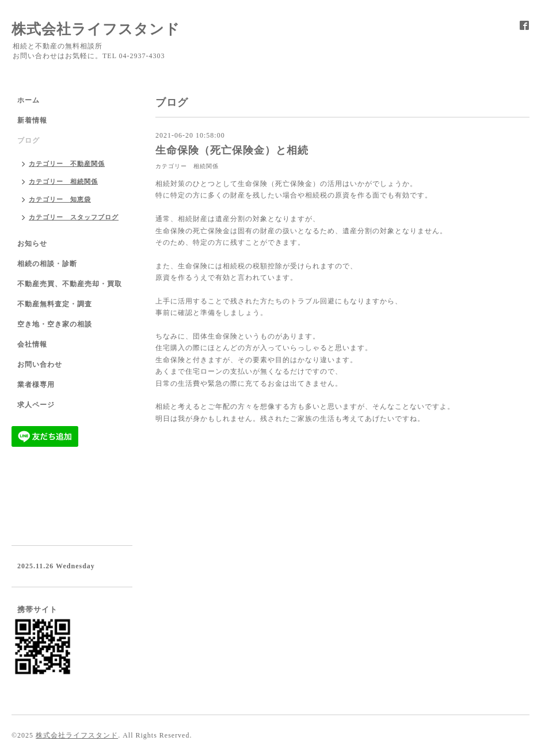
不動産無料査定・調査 (55, 304)
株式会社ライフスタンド (96, 29)
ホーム (28, 100)
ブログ (28, 140)
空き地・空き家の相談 (55, 324)
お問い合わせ (40, 364)
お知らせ (32, 244)
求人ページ (36, 405)
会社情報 (32, 344)
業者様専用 (36, 385)
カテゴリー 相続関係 (187, 166)
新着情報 (32, 120)
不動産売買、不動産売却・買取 (70, 284)
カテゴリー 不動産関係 (67, 164)
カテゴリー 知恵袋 (60, 199)
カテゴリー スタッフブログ (74, 217)
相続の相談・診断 (47, 264)
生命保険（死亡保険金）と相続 (232, 150)
